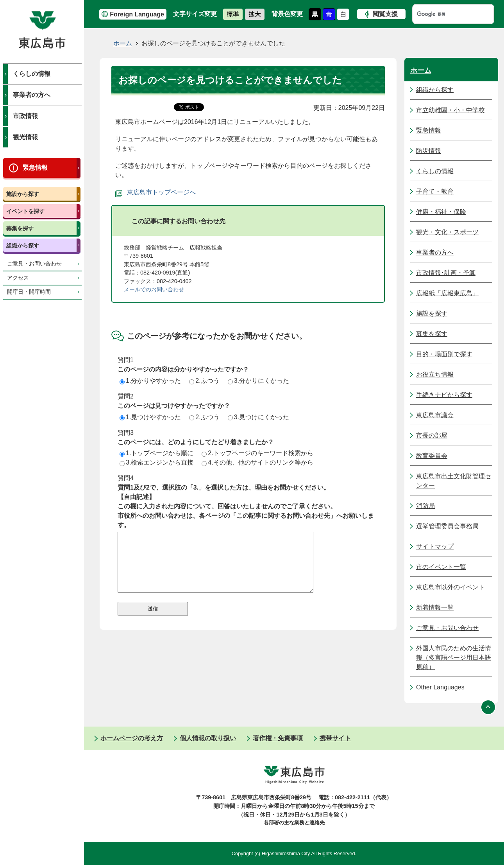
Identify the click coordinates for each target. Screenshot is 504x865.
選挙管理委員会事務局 (447, 526)
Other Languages (440, 687)
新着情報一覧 (435, 607)
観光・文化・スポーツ (447, 232)
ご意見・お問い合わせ (34, 264)
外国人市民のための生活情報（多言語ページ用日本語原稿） (454, 658)
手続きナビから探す (444, 395)
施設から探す (23, 194)
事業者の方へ (32, 95)
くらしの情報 (32, 74)
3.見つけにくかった (258, 417)
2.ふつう (204, 381)
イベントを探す (25, 211)
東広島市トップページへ (161, 192)
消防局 (425, 506)
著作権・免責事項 (278, 738)
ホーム (123, 43)
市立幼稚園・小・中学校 (450, 110)
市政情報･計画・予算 (446, 273)
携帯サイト (335, 738)
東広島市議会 (435, 415)
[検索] (446, 14)
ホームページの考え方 (132, 738)
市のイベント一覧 (441, 567)
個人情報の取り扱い (208, 738)
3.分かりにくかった (258, 381)
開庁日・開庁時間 (29, 292)
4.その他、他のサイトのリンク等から (257, 462)
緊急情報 (35, 168)
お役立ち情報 (435, 374)
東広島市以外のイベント (450, 587)
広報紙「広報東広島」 (447, 293)
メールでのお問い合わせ (154, 289)
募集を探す (20, 228)
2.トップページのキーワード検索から (257, 453)
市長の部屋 (432, 435)
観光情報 (25, 137)
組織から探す (23, 246)
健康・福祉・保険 (441, 212)
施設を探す (432, 313)
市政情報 (25, 116)
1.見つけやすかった (150, 417)
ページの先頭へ (488, 707)
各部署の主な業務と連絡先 (294, 823)
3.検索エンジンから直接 (156, 462)
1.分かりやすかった (150, 381)
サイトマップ (435, 546)
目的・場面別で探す (444, 354)
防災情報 (429, 151)
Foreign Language (137, 14)
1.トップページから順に (156, 453)
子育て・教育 (435, 191)
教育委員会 (432, 456)
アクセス (18, 278)
